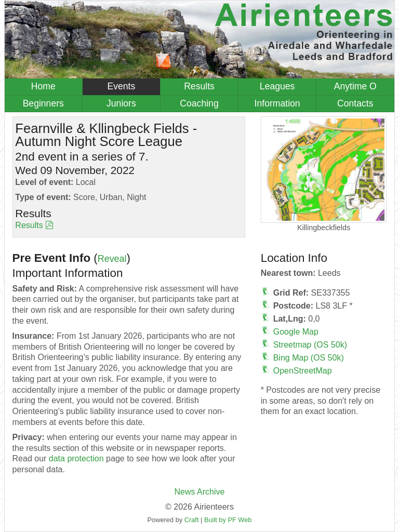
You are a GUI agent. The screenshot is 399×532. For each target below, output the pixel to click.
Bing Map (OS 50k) (309, 358)
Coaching (199, 103)
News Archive (200, 492)
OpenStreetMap (303, 371)
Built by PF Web (228, 520)
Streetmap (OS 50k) (310, 345)
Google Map (296, 332)
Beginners (43, 103)
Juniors (121, 103)
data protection (76, 458)
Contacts (355, 103)
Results (199, 86)
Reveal (112, 259)
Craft (192, 520)
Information (277, 103)
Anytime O (355, 86)
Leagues (277, 86)
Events (121, 86)
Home (43, 86)
